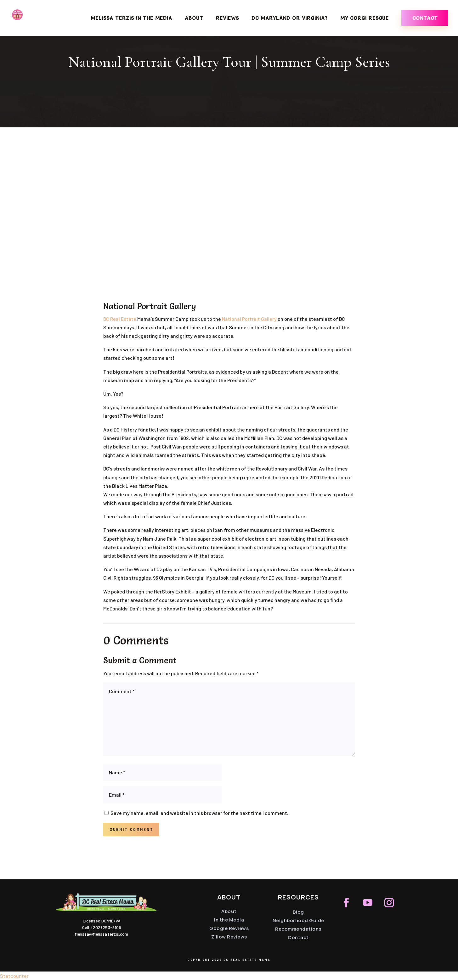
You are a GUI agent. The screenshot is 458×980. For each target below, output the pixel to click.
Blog (298, 912)
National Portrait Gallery (249, 319)
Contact (425, 18)
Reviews (227, 18)
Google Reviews (229, 928)
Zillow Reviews (229, 937)
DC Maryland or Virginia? (290, 18)
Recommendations (298, 929)
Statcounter (14, 976)
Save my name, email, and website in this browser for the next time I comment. (199, 813)
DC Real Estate (120, 319)
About (194, 18)
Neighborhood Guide (298, 920)
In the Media (229, 920)
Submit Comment (132, 829)
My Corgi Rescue (365, 18)
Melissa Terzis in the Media (131, 18)
